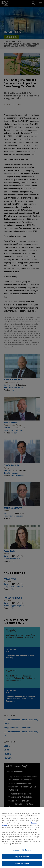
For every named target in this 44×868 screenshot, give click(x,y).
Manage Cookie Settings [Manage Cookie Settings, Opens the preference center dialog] (22, 851)
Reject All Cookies (22, 858)
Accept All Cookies (22, 865)
